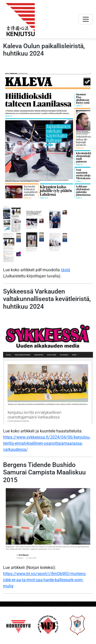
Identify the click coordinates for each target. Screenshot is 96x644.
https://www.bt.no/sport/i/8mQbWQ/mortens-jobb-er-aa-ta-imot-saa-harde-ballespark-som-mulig (45, 580)
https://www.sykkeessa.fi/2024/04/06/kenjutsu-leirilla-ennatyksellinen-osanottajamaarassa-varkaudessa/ (47, 443)
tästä (66, 270)
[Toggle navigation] (86, 19)
